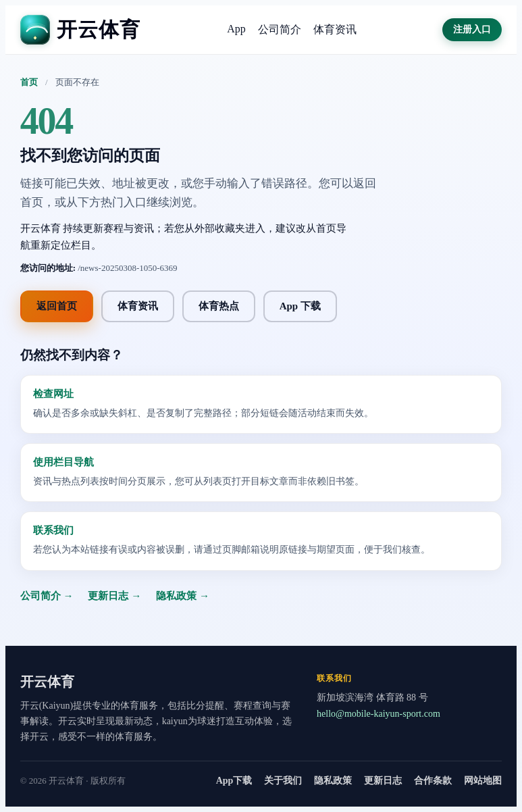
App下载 (234, 781)
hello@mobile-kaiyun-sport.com (379, 714)
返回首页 (57, 306)
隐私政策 (333, 781)
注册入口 (472, 29)
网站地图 (483, 781)
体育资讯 (335, 29)
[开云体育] (81, 30)
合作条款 (433, 781)
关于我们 (283, 781)
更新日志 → (114, 596)
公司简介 (280, 29)
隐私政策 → (183, 596)
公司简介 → (47, 596)
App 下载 (300, 306)
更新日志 (383, 781)
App (236, 29)
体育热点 (219, 306)
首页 (29, 82)
